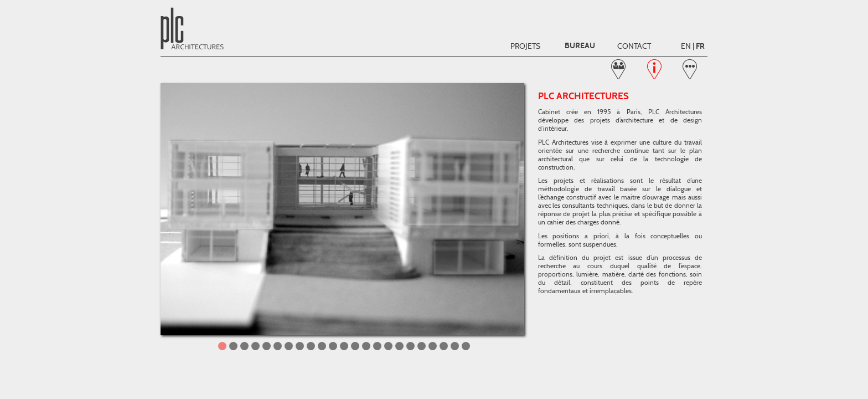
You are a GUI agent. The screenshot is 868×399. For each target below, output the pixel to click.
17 (399, 346)
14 (366, 346)
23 (466, 346)
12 (344, 346)
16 (388, 346)
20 (433, 346)
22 (455, 346)
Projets (525, 46)
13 (355, 346)
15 (377, 346)
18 (410, 346)
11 (333, 346)
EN (686, 46)
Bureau (580, 46)
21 (444, 346)
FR (700, 46)
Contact (634, 46)
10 (322, 346)
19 (422, 346)
